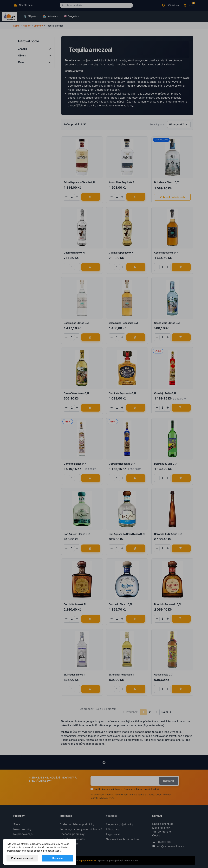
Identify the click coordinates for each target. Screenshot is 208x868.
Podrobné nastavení (22, 858)
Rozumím (57, 858)
